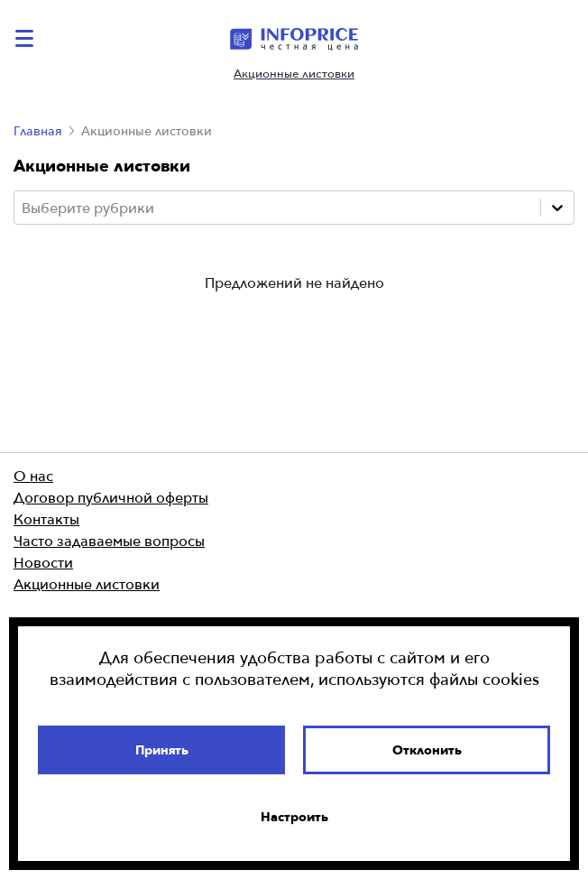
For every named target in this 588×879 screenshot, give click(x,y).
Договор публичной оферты (111, 497)
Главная (38, 130)
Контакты (46, 519)
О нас (33, 476)
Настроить (294, 817)
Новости (43, 562)
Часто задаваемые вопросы (109, 541)
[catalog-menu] (27, 38)
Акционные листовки (294, 74)
